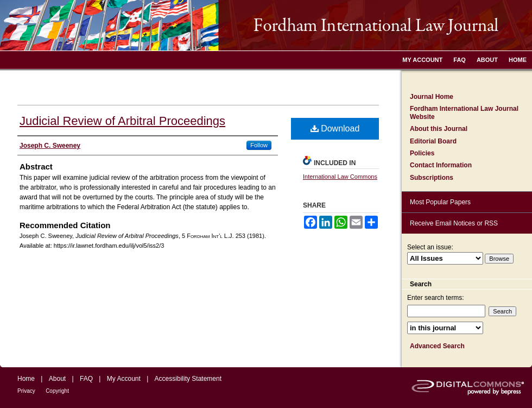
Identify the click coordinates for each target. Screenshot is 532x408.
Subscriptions (432, 178)
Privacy (26, 391)
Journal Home (432, 97)
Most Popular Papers (440, 202)
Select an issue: (430, 247)
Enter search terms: (436, 298)
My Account (124, 379)
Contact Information (441, 165)
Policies (422, 153)
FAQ (86, 379)
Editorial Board (433, 141)
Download (335, 128)
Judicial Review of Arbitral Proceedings (122, 121)
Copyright (57, 391)
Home (26, 379)
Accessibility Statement (188, 379)
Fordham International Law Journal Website (464, 112)
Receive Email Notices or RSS (454, 223)
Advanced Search (437, 346)
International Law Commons (340, 177)
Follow (259, 145)
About (57, 379)
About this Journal (439, 129)
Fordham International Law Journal (266, 25)
